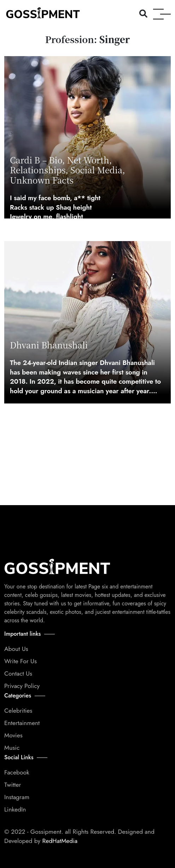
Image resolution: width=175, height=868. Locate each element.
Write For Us (21, 661)
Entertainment (22, 723)
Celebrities (18, 711)
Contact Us (18, 674)
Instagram (17, 797)
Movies (13, 735)
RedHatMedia (59, 841)
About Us (16, 649)
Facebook (17, 772)
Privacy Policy (22, 686)
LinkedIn (15, 809)
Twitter (13, 785)
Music (12, 748)
